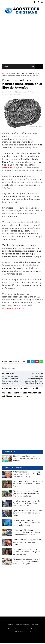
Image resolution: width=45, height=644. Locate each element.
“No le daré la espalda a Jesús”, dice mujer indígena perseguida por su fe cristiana (26, 485)
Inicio (4, 74)
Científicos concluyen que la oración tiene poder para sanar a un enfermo (28, 460)
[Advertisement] (22, 40)
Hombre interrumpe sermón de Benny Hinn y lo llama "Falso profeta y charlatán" (27, 504)
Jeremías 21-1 (10, 169)
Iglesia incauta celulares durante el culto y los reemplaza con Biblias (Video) (28, 514)
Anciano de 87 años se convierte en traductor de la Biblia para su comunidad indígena (27, 563)
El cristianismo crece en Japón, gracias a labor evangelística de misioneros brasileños (26, 495)
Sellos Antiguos (27, 74)
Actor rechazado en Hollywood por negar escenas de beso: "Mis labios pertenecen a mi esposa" (28, 475)
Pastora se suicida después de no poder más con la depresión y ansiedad (27, 543)
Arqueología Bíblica (14, 74)
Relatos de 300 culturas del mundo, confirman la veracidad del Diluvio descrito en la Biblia (28, 533)
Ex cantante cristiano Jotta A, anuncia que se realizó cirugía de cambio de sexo (27, 553)
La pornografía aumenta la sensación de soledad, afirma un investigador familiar (27, 524)
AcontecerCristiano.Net (24, 310)
